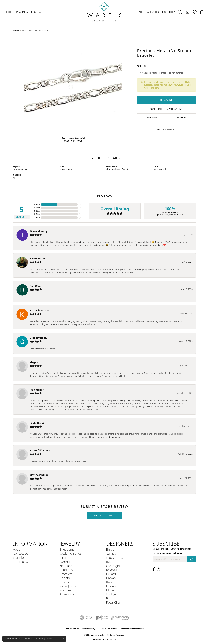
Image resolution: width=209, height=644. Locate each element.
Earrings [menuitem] (65, 562)
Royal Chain (114, 602)
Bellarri (111, 574)
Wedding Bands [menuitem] (71, 553)
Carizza (111, 553)
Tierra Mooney (38, 231)
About (17, 549)
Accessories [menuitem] (68, 594)
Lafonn (111, 586)
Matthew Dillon (39, 475)
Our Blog (19, 557)
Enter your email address (167, 553)
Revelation (113, 570)
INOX (110, 582)
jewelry (16, 30)
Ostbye (111, 594)
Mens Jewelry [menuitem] (69, 586)
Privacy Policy (88, 629)
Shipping (152, 117)
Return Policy (72, 629)
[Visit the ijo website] (102, 618)
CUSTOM (36, 12)
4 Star (37, 208)
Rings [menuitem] (63, 557)
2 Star (37, 214)
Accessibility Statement (132, 629)
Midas (110, 590)
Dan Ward (36, 286)
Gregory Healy (38, 338)
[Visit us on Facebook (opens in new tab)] (154, 569)
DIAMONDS (21, 12)
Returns (182, 117)
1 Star (37, 217)
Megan (34, 362)
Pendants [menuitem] (66, 570)
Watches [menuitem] (65, 590)
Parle (110, 598)
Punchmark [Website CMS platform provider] (110, 639)
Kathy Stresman (39, 310)
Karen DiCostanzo (40, 450)
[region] (73, 85)
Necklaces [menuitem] (67, 566)
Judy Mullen (37, 390)
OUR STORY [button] (168, 12)
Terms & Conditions (108, 629)
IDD (109, 562)
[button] (180, 12)
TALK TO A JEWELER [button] (148, 12)
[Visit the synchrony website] (120, 618)
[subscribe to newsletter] (191, 559)
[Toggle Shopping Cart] (202, 12)
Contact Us (21, 553)
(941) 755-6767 (73, 141)
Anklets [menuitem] (65, 578)
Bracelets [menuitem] (66, 574)
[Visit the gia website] (86, 618)
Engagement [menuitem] (68, 549)
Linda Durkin (37, 423)
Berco (110, 549)
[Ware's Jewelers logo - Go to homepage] (104, 12)
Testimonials (22, 562)
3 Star (37, 211)
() (80, 204)
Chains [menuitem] (64, 582)
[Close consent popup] (64, 639)
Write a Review (104, 516)
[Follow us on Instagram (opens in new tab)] (158, 569)
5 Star (37, 204)
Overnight (113, 566)
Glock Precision (117, 557)
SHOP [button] (8, 12)
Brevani (111, 578)
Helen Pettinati (39, 258)
